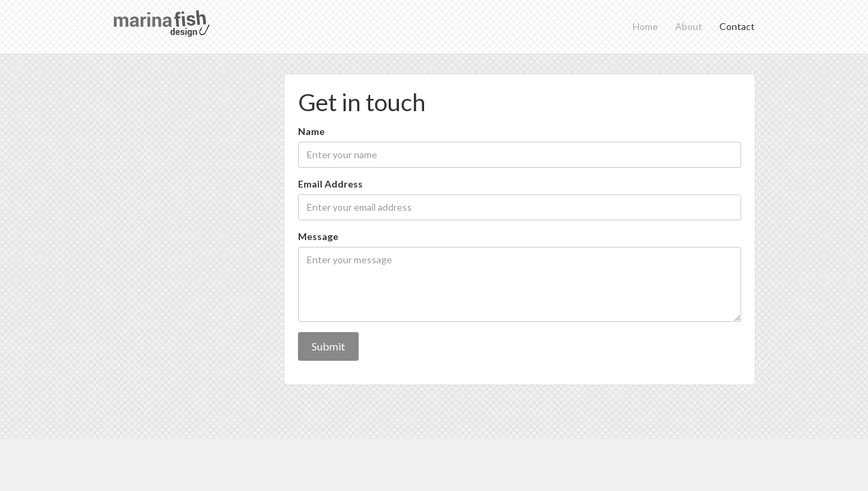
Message (318, 236)
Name (311, 131)
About (689, 26)
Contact (737, 26)
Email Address (330, 184)
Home (645, 26)
